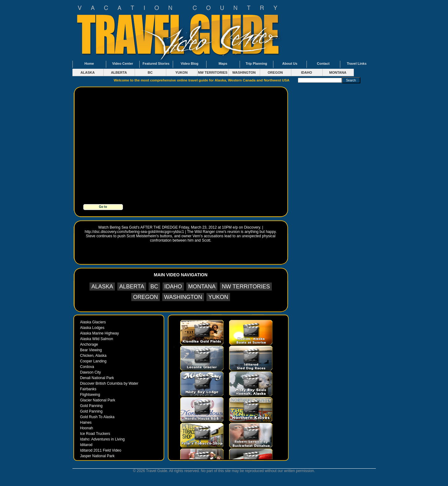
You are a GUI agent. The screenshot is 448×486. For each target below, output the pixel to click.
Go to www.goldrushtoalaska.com (104, 208)
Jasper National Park (97, 456)
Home (89, 63)
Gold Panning (91, 406)
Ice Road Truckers (95, 434)
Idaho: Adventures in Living (102, 439)
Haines (86, 423)
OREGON (275, 72)
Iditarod (86, 445)
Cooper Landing (93, 361)
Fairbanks (88, 389)
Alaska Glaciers (93, 322)
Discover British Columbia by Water (109, 383)
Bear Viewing (91, 350)
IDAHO (306, 72)
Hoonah (87, 428)
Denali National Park (97, 378)
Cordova (87, 367)
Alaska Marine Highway (100, 333)
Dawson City (91, 372)
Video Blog (189, 63)
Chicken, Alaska (93, 356)
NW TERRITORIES (213, 72)
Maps (223, 63)
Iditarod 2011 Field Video (101, 450)
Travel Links (357, 63)
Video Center (123, 63)
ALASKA (88, 72)
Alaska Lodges (92, 328)
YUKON (181, 72)
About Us (290, 63)
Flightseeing (90, 395)
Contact (323, 63)
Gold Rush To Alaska (97, 417)
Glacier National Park (98, 400)
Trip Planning (256, 63)
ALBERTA (119, 72)
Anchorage (89, 344)
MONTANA (338, 72)
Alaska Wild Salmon (97, 339)
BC (150, 72)
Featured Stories (156, 63)
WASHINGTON (244, 72)
